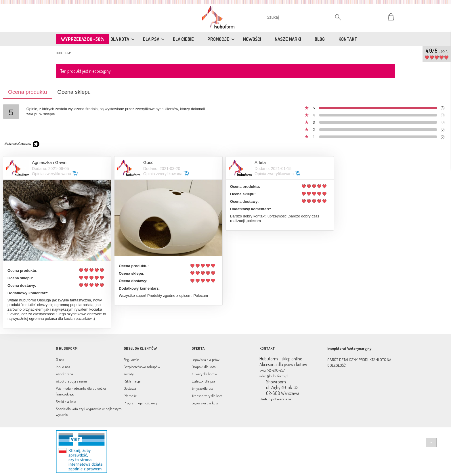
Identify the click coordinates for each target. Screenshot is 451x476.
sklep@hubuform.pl (274, 376)
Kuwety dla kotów (204, 374)
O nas (60, 360)
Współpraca (64, 374)
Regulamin (131, 360)
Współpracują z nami (71, 381)
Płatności (131, 396)
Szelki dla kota (66, 402)
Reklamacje (132, 381)
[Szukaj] (335, 19)
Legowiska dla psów (206, 360)
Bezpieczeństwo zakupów (142, 367)
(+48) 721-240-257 (272, 370)
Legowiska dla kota (205, 403)
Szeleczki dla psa (203, 381)
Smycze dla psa (202, 388)
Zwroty (129, 374)
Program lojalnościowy (140, 403)
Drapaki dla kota (204, 367)
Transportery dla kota (207, 396)
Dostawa (130, 388)
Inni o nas (63, 367)
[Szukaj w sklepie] (303, 17)
